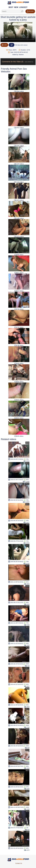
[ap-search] (12, 11)
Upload (30, 11)
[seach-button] (22, 11)
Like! (4, 45)
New (16, 7)
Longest (23, 7)
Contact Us (19, 863)
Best (11, 7)
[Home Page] (18, 3)
